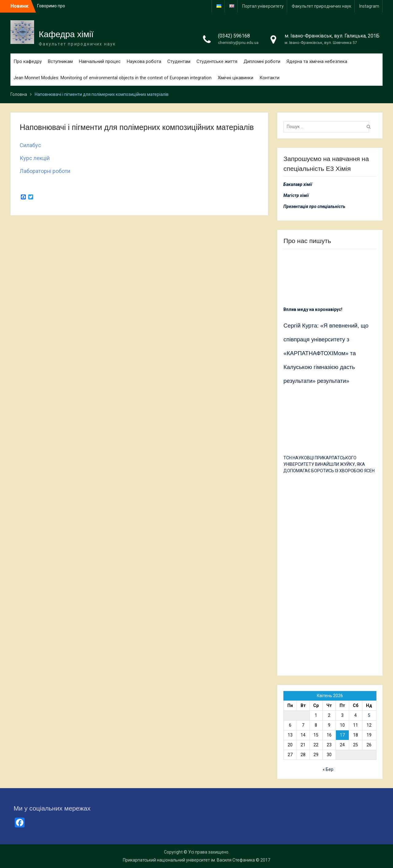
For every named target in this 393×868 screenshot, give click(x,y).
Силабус (30, 145)
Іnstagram (369, 6)
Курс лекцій (35, 158)
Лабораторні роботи (45, 171)
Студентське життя (217, 61)
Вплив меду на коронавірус (312, 309)
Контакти (269, 78)
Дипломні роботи (262, 61)
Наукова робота (144, 61)
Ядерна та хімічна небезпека (317, 61)
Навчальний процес (100, 61)
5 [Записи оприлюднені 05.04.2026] (369, 715)
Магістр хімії (296, 195)
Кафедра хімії (66, 34)
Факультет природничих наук (321, 6)
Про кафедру (28, 61)
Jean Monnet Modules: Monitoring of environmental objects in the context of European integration (113, 78)
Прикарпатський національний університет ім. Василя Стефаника (189, 860)
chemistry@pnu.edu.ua (238, 43)
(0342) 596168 (234, 36)
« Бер (328, 769)
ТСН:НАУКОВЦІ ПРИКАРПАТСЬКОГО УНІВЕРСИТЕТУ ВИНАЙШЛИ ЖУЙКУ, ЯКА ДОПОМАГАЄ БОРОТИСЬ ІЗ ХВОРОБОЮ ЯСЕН (329, 464)
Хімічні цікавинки (235, 78)
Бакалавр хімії (298, 184)
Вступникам (60, 61)
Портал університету (263, 6)
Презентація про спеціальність (314, 206)
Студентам (179, 61)
